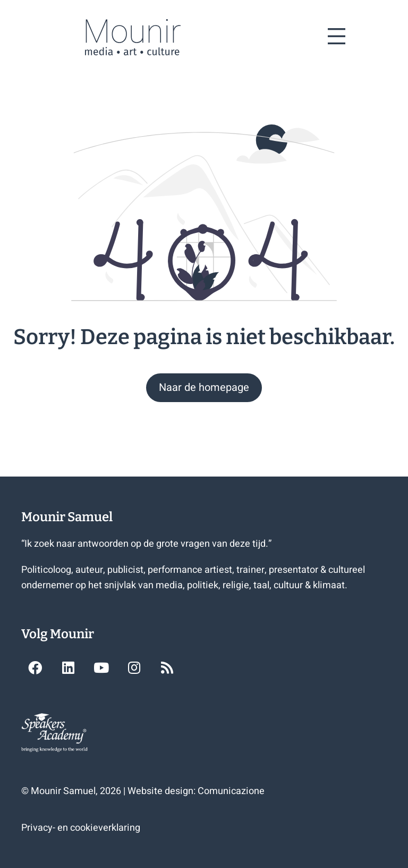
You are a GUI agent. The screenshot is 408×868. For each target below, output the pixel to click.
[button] (204, 388)
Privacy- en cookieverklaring (81, 828)
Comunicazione (231, 791)
